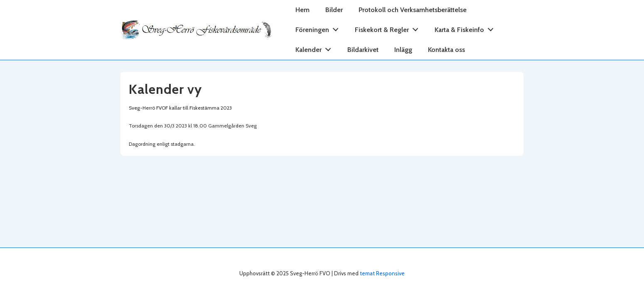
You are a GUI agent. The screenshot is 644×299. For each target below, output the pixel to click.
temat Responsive (382, 273)
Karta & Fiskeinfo (466, 28)
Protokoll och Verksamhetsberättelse (413, 10)
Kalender (316, 48)
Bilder (334, 10)
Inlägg (403, 50)
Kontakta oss (446, 50)
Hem (302, 10)
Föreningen (319, 28)
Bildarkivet (363, 50)
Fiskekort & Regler (389, 28)
